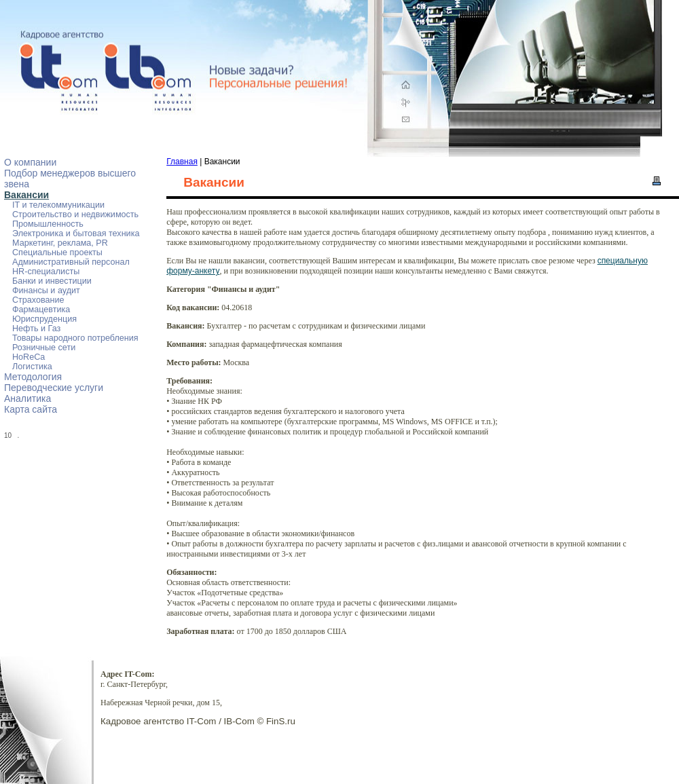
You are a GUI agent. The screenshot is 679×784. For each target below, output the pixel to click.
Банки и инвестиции (52, 281)
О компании (30, 162)
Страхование (38, 300)
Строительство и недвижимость (75, 214)
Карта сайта (31, 409)
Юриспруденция (44, 319)
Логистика (32, 367)
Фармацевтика (41, 310)
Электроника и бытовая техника (76, 234)
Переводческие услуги (54, 388)
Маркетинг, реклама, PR (60, 243)
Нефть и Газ (36, 329)
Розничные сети (44, 348)
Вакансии (26, 195)
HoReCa (29, 357)
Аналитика (27, 398)
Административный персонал (71, 262)
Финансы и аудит (46, 291)
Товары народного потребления (75, 338)
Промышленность (48, 224)
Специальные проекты (57, 253)
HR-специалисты (46, 272)
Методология (33, 377)
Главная (182, 162)
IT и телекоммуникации (58, 205)
